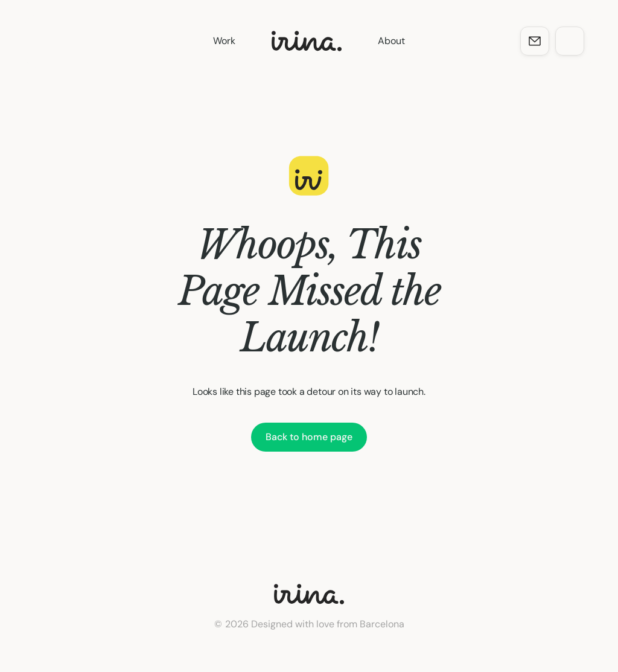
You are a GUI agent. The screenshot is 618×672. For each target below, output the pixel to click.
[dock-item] (535, 41)
